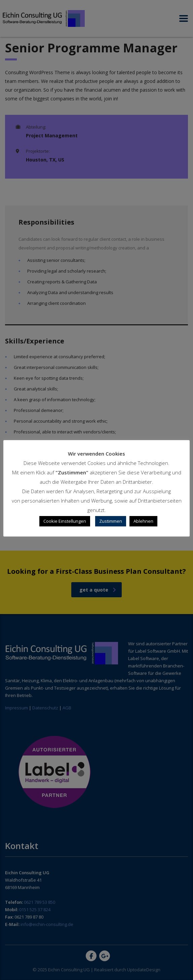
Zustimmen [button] (111, 521)
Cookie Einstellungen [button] (65, 521)
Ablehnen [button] (143, 521)
